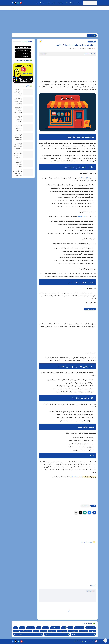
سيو (15, 628)
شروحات (92, 631)
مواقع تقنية (27, 631)
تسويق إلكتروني (55, 628)
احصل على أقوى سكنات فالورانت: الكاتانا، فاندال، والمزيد (18, 138)
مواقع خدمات (92, 42)
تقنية (38, 628)
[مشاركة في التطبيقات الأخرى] (76, 513)
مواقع (35, 631)
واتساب (47, 634)
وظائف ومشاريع (18, 634)
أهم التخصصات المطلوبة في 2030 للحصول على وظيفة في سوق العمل (18, 120)
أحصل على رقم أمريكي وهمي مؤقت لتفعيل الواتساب (18, 129)
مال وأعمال (51, 631)
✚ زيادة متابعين (61, 8)
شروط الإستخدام (51, 3)
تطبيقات (45, 628)
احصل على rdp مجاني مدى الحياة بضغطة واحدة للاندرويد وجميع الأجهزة (18, 147)
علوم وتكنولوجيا (72, 631)
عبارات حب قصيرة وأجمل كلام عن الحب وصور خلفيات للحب (17, 102)
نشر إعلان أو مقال (70, 3)
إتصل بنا (78, 3)
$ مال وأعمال (87, 8)
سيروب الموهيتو (82, 217)
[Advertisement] (55, 22)
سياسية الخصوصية (40, 3)
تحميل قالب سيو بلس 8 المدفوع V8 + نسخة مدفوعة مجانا (18, 156)
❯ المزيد (70, 8)
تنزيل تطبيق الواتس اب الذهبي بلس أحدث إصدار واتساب (19, 165)
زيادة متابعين (30, 628)
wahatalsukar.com (76, 477)
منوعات (43, 631)
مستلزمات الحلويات (84, 178)
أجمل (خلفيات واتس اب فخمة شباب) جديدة (18, 93)
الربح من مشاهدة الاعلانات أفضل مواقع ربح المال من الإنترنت (17, 174)
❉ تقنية (96, 8)
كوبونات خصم (61, 631)
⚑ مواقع (78, 8)
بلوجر (63, 628)
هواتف (73, 634)
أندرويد (70, 628)
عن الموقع (60, 3)
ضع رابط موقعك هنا (23, 47)
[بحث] (13, 8)
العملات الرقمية (79, 628)
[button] (89, 513)
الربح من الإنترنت (90, 628)
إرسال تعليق (90, 591)
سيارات (22, 628)
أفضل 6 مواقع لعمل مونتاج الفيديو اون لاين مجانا (18, 111)
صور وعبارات (83, 631)
